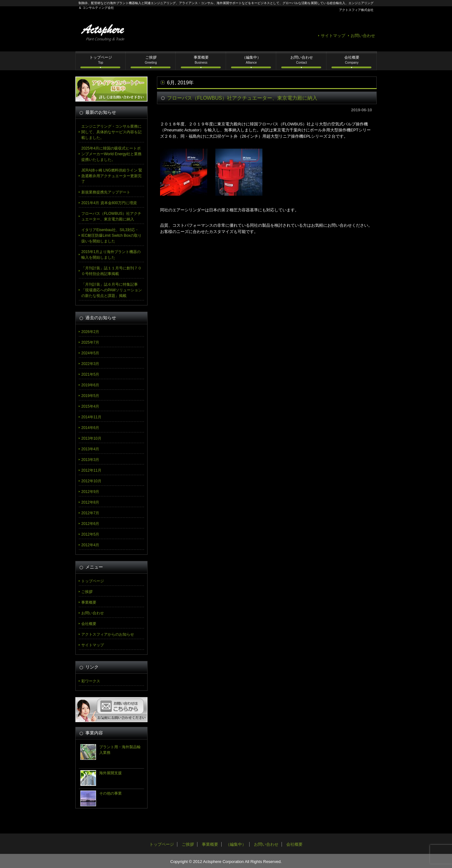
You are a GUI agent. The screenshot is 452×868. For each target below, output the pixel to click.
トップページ (101, 60)
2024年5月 (90, 353)
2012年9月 (90, 492)
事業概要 (201, 60)
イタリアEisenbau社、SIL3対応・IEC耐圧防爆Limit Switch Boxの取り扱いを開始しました (111, 236)
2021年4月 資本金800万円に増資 (109, 203)
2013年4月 (90, 449)
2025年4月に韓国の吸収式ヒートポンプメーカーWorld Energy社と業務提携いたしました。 (111, 154)
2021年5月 (90, 374)
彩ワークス (91, 681)
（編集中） (251, 60)
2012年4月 (90, 545)
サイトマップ (333, 36)
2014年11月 (91, 417)
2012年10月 (91, 481)
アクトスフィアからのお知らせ (108, 634)
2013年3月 (90, 460)
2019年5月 (90, 396)
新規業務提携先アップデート (106, 192)
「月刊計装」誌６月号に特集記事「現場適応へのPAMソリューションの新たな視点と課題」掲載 (112, 290)
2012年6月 (90, 524)
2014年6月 (90, 428)
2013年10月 (91, 438)
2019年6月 (90, 385)
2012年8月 (90, 502)
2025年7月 (90, 342)
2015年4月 (90, 406)
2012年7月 (90, 513)
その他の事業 (110, 793)
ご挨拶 (151, 60)
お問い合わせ (363, 36)
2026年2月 (90, 332)
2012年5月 (90, 534)
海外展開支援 (110, 773)
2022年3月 (90, 364)
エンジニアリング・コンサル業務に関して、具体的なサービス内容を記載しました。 (111, 132)
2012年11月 (91, 470)
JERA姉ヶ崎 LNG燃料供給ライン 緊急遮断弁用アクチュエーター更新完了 (112, 176)
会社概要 (352, 60)
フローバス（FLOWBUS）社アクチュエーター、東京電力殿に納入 (242, 98)
